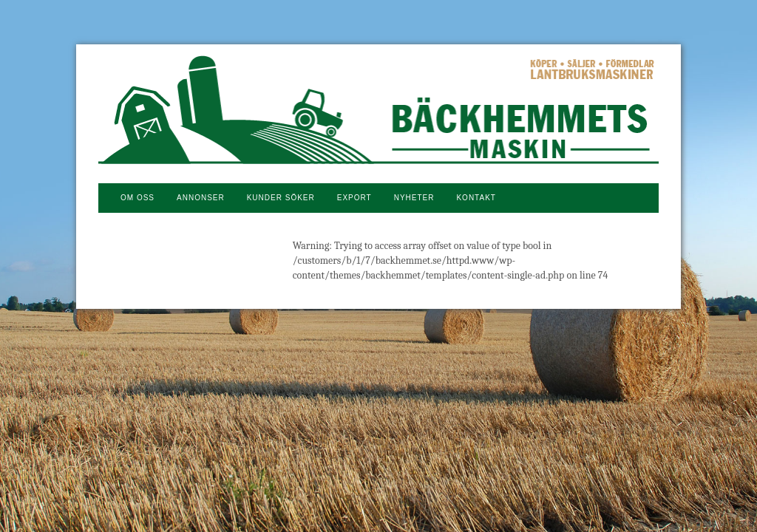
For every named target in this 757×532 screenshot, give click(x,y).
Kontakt (476, 198)
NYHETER (414, 198)
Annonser (201, 198)
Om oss (138, 198)
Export (354, 198)
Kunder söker (281, 198)
